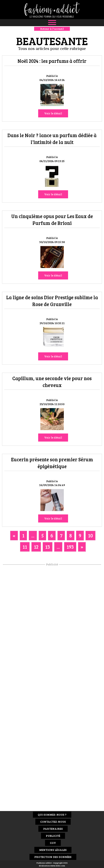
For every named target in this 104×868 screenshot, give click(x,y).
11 (25, 547)
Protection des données (53, 857)
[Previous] (14, 536)
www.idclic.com (58, 866)
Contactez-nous (53, 822)
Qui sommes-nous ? (52, 815)
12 (36, 547)
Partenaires (53, 829)
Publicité (53, 836)
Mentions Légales (53, 850)
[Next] (82, 547)
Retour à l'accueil (52, 29)
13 (48, 547)
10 (90, 535)
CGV (53, 843)
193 (70, 547)
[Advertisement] (52, 627)
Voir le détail (53, 113)
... (33, 535)
